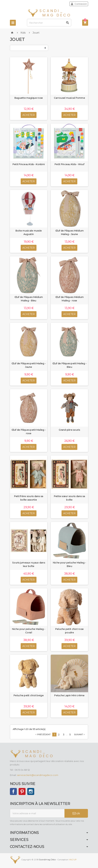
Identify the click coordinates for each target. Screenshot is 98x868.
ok (76, 813)
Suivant (80, 735)
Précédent (43, 735)
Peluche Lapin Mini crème (69, 695)
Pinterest (22, 791)
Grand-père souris (69, 430)
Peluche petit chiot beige (29, 695)
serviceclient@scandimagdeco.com (38, 775)
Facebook (13, 791)
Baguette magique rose (29, 98)
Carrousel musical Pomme (69, 98)
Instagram (31, 791)
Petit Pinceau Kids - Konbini (29, 164)
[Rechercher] (49, 23)
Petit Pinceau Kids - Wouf (69, 164)
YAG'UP (73, 860)
